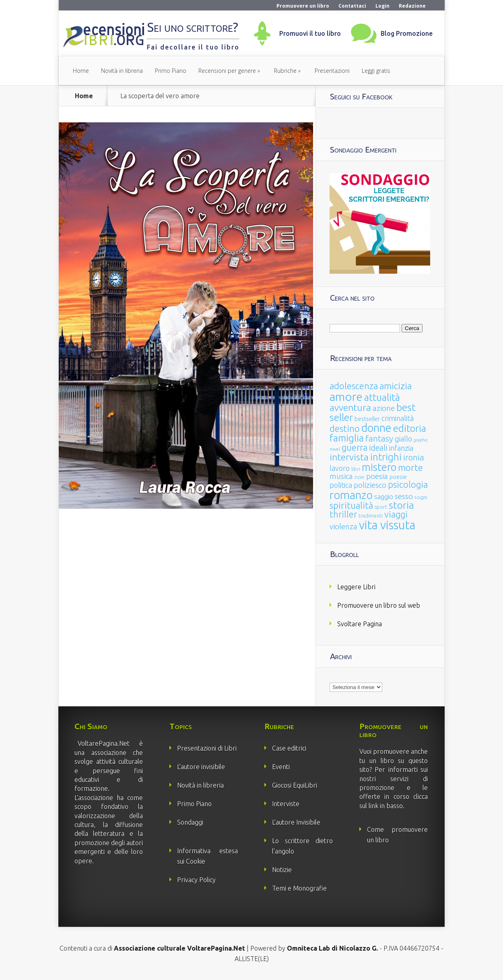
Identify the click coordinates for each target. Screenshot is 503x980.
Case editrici (289, 748)
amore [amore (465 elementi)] (346, 396)
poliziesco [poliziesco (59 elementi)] (370, 485)
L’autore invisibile (201, 767)
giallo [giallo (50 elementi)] (403, 439)
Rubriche (285, 71)
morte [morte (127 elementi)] (410, 467)
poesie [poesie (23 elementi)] (398, 477)
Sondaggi (190, 822)
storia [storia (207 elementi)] (401, 505)
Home (81, 71)
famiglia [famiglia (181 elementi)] (347, 438)
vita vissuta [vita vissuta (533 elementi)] (387, 525)
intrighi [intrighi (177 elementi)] (386, 457)
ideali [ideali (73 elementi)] (378, 448)
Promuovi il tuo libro (310, 33)
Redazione (412, 6)
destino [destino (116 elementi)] (345, 428)
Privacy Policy (196, 880)
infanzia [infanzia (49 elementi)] (401, 448)
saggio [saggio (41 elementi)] (384, 496)
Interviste (286, 804)
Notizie (282, 870)
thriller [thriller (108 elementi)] (343, 514)
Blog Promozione (407, 33)
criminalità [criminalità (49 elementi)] (398, 418)
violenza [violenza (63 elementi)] (343, 526)
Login (382, 6)
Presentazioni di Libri (207, 748)
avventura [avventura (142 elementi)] (350, 407)
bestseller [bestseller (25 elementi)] (367, 419)
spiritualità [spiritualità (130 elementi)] (351, 505)
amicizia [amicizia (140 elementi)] (396, 386)
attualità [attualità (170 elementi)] (382, 397)
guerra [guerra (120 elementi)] (355, 447)
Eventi (281, 767)
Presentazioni (332, 71)
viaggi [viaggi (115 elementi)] (396, 514)
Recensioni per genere (227, 71)
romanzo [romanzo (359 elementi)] (351, 495)
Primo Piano (171, 71)
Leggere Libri (356, 587)
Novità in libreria (122, 71)
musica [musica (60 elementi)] (341, 476)
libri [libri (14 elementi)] (356, 469)
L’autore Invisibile (296, 822)
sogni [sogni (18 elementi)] (421, 497)
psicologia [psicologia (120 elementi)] (408, 484)
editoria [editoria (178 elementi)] (410, 428)
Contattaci (352, 6)
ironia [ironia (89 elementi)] (414, 457)
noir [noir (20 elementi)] (360, 477)
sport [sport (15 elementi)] (381, 507)
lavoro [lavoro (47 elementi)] (340, 468)
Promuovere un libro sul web (379, 605)
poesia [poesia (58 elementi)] (377, 476)
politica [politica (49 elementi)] (341, 485)
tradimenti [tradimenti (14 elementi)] (371, 516)
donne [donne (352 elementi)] (376, 428)
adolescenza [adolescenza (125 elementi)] (354, 386)
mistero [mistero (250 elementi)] (379, 467)
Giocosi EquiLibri (295, 785)
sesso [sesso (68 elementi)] (404, 496)
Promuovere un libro (303, 6)
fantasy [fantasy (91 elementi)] (379, 438)
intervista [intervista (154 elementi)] (349, 457)
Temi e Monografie (299, 888)
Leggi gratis (376, 71)
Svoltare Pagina (360, 624)
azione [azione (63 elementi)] (384, 408)
